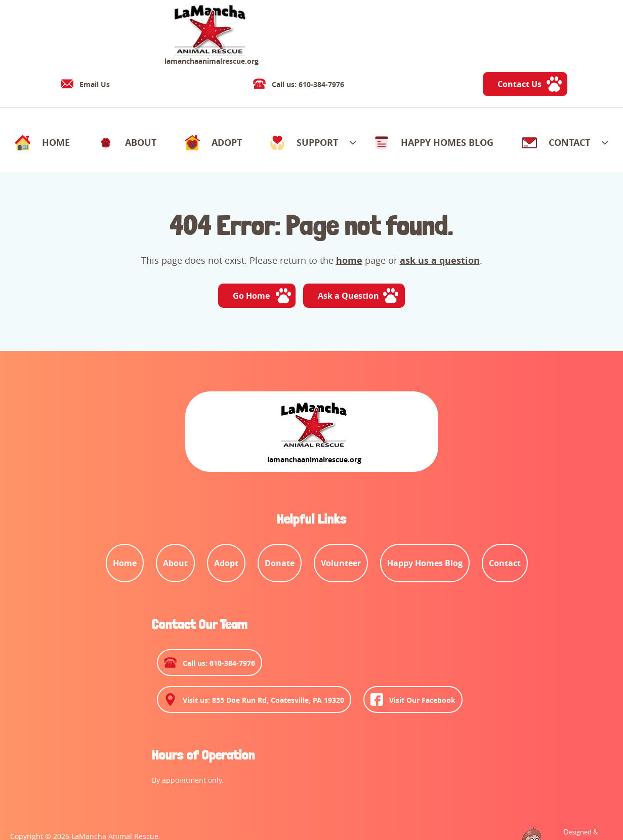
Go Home (250, 262)
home (349, 226)
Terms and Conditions (48, 800)
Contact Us (571, 33)
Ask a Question (350, 262)
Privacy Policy (119, 800)
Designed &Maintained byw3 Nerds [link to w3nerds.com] (576, 790)
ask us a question (440, 226)
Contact (164, 800)
